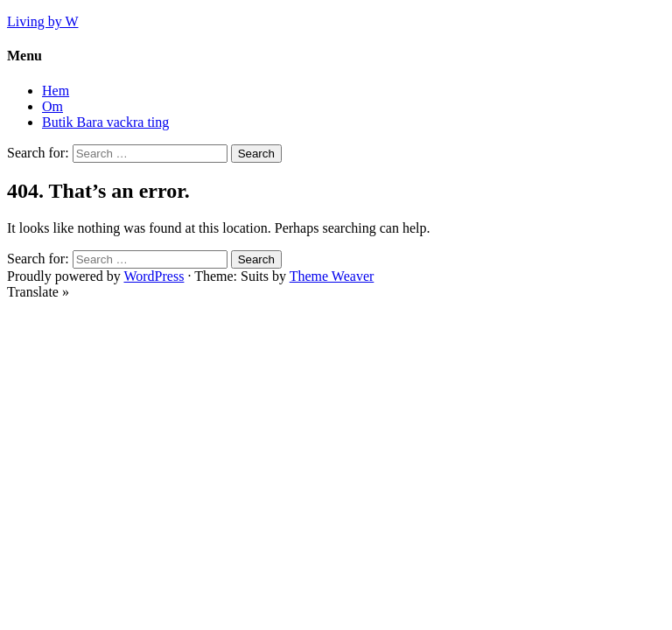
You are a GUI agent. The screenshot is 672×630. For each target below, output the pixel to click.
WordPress (154, 276)
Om (52, 106)
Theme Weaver (332, 276)
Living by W (42, 21)
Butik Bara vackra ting (105, 122)
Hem (56, 91)
